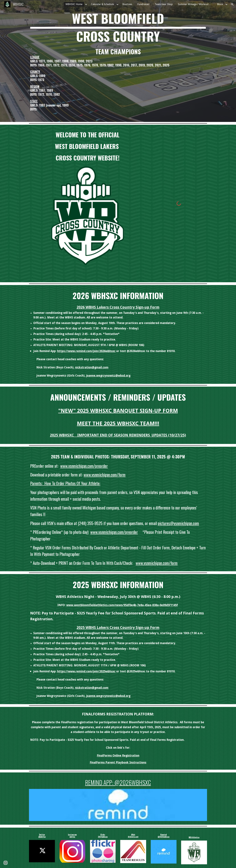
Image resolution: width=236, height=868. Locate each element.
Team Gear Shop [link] (164, 4)
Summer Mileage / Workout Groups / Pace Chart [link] (196, 4)
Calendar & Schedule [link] (102, 4)
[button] (232, 4)
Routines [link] (127, 4)
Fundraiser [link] (143, 4)
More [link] (220, 4)
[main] (118, 27)
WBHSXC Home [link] (74, 4)
